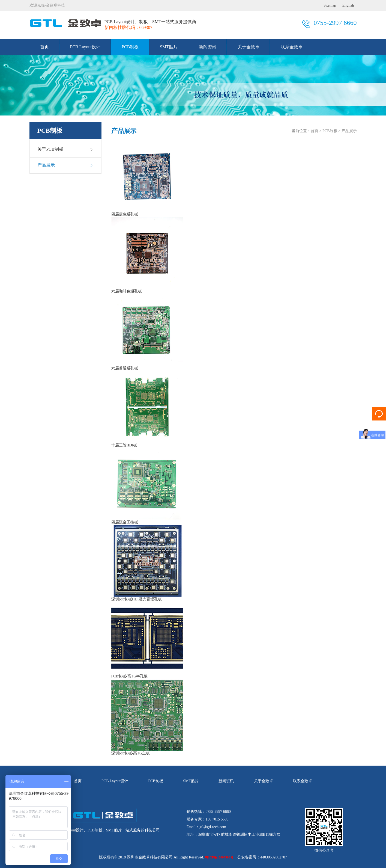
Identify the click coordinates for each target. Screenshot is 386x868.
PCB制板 (130, 47)
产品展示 (65, 165)
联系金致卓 (292, 47)
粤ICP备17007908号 (219, 857)
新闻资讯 (208, 47)
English (348, 5)
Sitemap (330, 5)
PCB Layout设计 (85, 47)
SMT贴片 (169, 47)
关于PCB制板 (65, 149)
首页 (44, 47)
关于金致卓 (249, 47)
